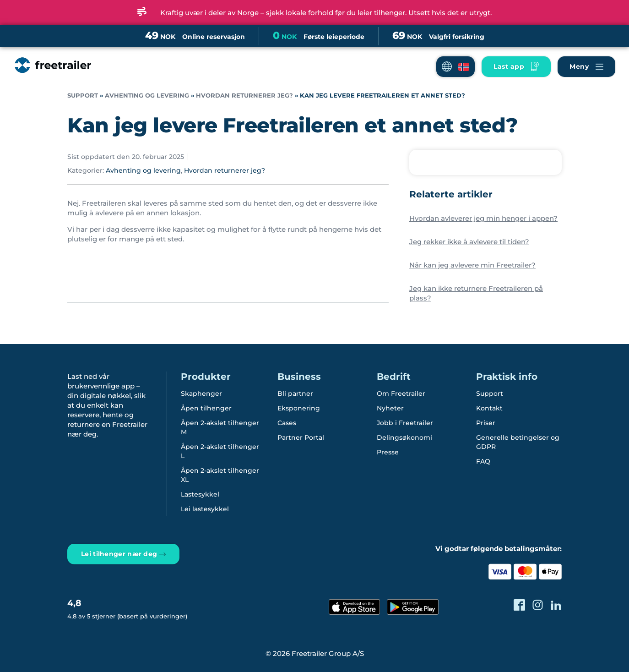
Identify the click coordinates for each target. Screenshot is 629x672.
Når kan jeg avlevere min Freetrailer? (472, 265)
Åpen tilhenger (206, 408)
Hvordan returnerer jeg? (244, 96)
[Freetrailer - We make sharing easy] (52, 74)
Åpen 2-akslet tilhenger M (220, 427)
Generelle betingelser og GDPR (518, 442)
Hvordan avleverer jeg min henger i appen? (483, 218)
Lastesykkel (200, 494)
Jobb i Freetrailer (405, 423)
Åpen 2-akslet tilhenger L (220, 451)
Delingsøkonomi (404, 437)
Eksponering (299, 408)
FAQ (483, 461)
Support (83, 96)
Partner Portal (301, 437)
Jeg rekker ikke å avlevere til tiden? (469, 242)
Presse (388, 452)
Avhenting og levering (147, 96)
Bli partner (295, 393)
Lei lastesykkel (205, 509)
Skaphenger (201, 393)
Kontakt (489, 408)
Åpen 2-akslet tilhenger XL (220, 475)
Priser (486, 423)
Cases (287, 423)
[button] (455, 67)
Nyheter (390, 408)
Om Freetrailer (401, 393)
